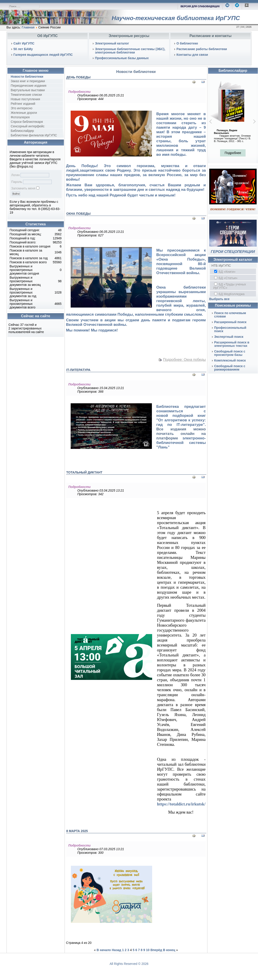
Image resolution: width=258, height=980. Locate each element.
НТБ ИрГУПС (221, 266)
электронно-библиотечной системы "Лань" (181, 443)
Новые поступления (26, 99)
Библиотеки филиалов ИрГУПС (34, 135)
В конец (169, 950)
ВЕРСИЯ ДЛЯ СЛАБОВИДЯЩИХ (200, 6)
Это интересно (22, 108)
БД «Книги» (225, 272)
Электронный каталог (112, 43)
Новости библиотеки (27, 77)
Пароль (17, 182)
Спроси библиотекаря (27, 122)
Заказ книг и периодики (28, 81)
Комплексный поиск (230, 360)
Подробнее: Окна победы (184, 360)
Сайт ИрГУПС (24, 43)
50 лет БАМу (23, 49)
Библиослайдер (22, 131)
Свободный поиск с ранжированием (230, 368)
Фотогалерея (20, 117)
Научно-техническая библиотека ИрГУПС (176, 18)
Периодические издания (29, 86)
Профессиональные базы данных (122, 58)
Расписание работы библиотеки (202, 49)
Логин (16, 175)
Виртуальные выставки (28, 90)
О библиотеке (187, 43)
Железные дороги (24, 113)
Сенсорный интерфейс (28, 126)
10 (148, 950)
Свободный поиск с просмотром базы (230, 353)
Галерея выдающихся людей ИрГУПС (43, 55)
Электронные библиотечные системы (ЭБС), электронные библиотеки (130, 51)
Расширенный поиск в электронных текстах (232, 344)
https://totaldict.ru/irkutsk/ (181, 804)
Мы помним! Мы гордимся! (92, 330)
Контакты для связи (192, 55)
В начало (104, 950)
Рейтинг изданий (23, 104)
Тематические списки (26, 95)
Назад (116, 950)
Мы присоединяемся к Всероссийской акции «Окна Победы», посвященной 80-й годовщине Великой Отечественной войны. (181, 262)
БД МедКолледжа (229, 294)
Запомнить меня (23, 188)
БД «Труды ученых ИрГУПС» (230, 286)
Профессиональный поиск (230, 329)
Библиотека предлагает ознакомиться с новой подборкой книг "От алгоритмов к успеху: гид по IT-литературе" (181, 416)
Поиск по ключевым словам (230, 315)
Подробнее (233, 153)
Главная (28, 27)
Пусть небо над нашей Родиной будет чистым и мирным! (121, 195)
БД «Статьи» (226, 278)
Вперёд (156, 950)
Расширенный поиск (230, 322)
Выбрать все (219, 299)
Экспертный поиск (229, 337)
